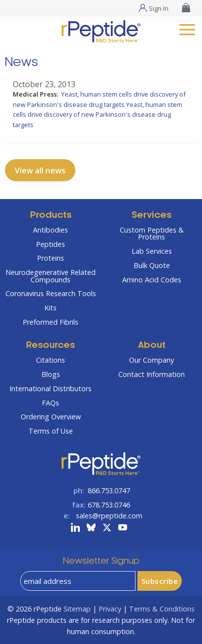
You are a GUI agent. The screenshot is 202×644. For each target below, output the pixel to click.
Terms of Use (51, 431)
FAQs (50, 403)
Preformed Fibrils (50, 322)
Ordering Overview (51, 417)
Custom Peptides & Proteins (152, 233)
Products (51, 216)
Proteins (50, 258)
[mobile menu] (187, 28)
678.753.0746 (109, 505)
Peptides (50, 244)
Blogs (51, 374)
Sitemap (77, 609)
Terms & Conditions (162, 609)
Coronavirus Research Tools (51, 293)
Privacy (110, 609)
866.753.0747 (109, 491)
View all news (40, 170)
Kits (50, 308)
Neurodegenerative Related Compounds (50, 276)
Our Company (151, 360)
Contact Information (151, 374)
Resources (50, 346)
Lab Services (152, 251)
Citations (50, 360)
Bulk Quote (152, 265)
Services (151, 216)
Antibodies (50, 230)
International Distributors (50, 389)
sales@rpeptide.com (109, 516)
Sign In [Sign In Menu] (159, 8)
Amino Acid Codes (152, 280)
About (152, 346)
